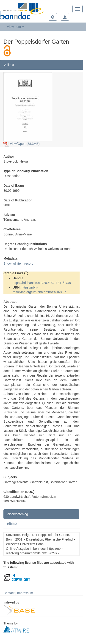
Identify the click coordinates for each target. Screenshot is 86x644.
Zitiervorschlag (18, 514)
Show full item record (18, 263)
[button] (53, 17)
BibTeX (12, 524)
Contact (9, 593)
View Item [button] (15, 27)
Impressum (25, 593)
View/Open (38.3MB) (22, 144)
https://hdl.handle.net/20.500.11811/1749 (42, 283)
